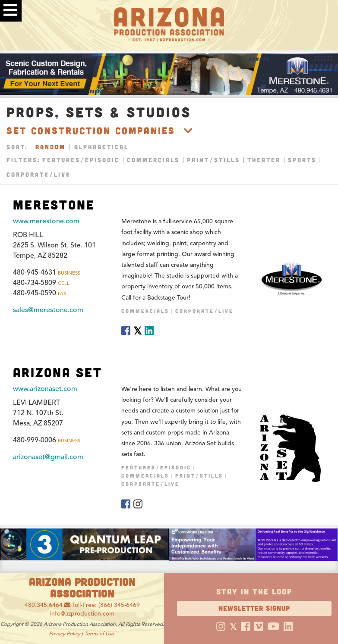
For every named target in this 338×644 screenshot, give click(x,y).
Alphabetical (101, 147)
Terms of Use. (100, 633)
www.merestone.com (46, 221)
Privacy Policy (65, 633)
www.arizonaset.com (45, 389)
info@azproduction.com (82, 614)
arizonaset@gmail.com (48, 457)
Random (51, 147)
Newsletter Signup (254, 608)
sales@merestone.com (48, 310)
